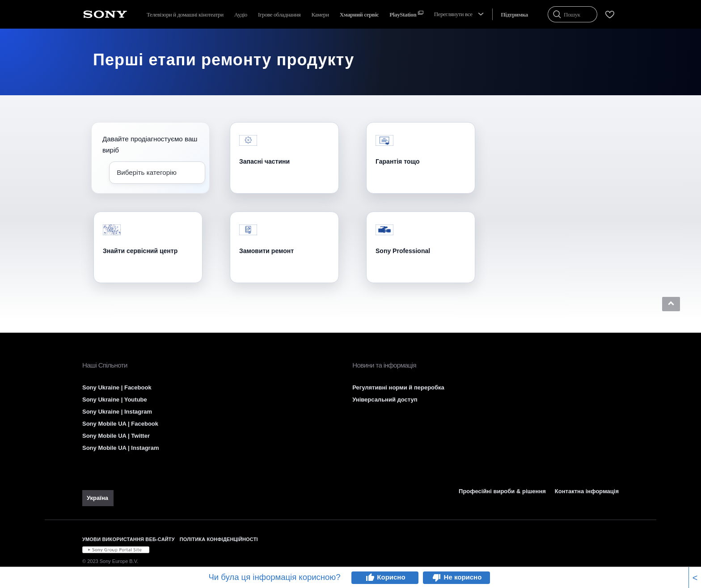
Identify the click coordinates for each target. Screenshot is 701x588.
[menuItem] (359, 15)
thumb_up (370, 578)
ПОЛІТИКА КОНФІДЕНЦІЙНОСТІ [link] (219, 539)
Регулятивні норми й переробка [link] (398, 387)
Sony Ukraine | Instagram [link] (117, 412)
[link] (98, 498)
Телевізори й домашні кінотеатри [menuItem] (185, 15)
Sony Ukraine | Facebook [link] (117, 387)
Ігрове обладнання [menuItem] (279, 15)
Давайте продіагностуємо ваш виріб (150, 144)
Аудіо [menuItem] (241, 15)
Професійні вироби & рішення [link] (502, 491)
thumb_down (437, 578)
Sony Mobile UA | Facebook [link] (120, 424)
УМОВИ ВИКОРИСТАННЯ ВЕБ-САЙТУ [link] (129, 539)
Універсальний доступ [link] (385, 400)
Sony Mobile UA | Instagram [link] (120, 448)
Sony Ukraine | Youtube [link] (115, 400)
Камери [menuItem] (320, 15)
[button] (671, 304)
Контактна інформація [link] (587, 491)
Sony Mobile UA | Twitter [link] (116, 436)
